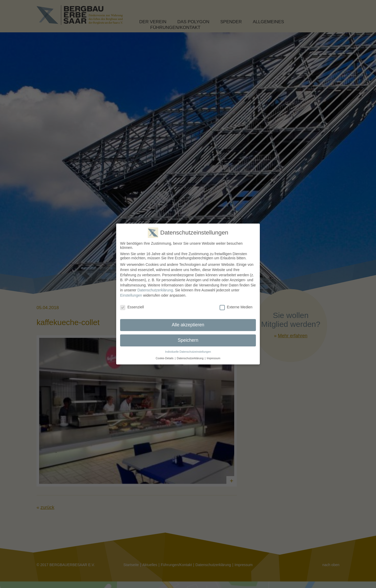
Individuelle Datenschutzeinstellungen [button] (188, 352)
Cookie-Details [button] (164, 358)
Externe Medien (236, 307)
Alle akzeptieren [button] (188, 325)
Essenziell (132, 307)
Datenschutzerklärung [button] (190, 358)
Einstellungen (131, 295)
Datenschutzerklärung (155, 290)
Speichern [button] (188, 340)
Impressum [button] (214, 358)
